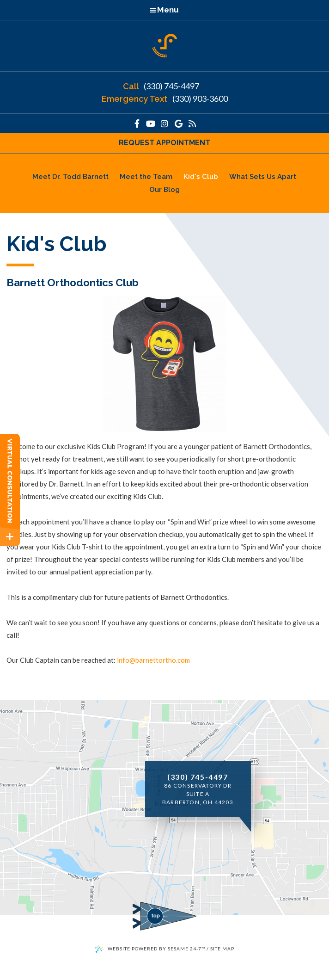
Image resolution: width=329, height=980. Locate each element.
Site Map (222, 949)
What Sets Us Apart (263, 177)
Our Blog (164, 190)
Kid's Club (201, 177)
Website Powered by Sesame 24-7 (150, 949)
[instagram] (164, 123)
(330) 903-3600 (165, 99)
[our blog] (192, 123)
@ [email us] (132, 660)
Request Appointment (164, 143)
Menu (164, 10)
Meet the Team (146, 177)
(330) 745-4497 (161, 86)
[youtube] (151, 123)
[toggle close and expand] (10, 537)
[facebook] (137, 123)
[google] (178, 123)
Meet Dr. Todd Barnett (70, 177)
